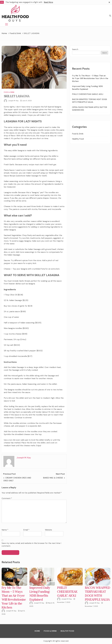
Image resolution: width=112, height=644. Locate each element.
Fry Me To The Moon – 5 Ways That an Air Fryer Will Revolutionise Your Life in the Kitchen (90, 78)
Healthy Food (78, 139)
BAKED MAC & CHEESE (53, 478)
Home (37, 631)
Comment (7, 498)
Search (75, 49)
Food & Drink (9, 92)
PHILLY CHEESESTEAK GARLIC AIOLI (88, 94)
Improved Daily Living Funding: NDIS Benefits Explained (40, 594)
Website (48, 530)
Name (5, 530)
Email (26, 530)
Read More (48, 2)
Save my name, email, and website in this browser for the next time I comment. (31, 545)
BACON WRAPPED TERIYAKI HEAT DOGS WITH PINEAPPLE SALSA (98, 594)
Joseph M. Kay (13, 101)
